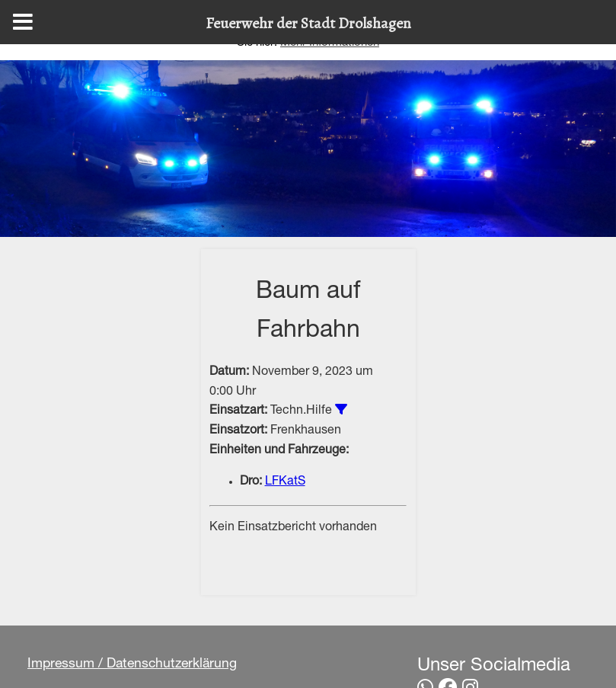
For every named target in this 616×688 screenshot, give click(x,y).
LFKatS (285, 482)
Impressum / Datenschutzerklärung (132, 664)
